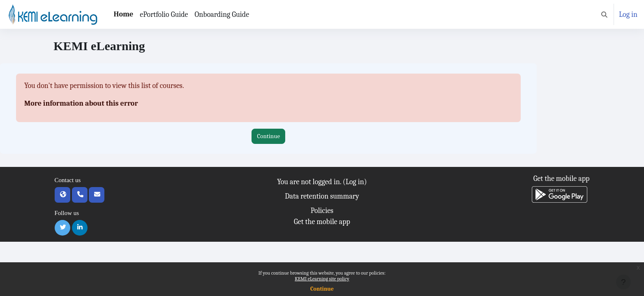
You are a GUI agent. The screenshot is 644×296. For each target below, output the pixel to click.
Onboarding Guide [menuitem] (222, 15)
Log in (628, 15)
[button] (604, 14)
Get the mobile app (322, 222)
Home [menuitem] (124, 14)
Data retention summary (322, 196)
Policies (322, 211)
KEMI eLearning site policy (322, 279)
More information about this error (81, 103)
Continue (322, 289)
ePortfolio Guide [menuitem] (164, 15)
